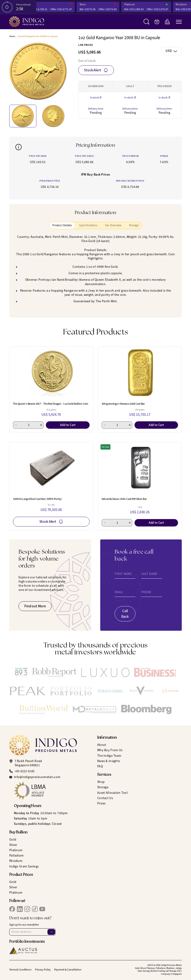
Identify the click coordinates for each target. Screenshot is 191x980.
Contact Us (105, 798)
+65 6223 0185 (25, 771)
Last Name (149, 574)
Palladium (17, 856)
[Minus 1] (16, 425)
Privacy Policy (43, 970)
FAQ (100, 766)
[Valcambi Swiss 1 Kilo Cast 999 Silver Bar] (140, 468)
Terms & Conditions (20, 970)
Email (119, 592)
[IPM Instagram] (27, 909)
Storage (103, 787)
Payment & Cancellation (68, 970)
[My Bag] (157, 22)
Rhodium (185, 5)
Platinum (134, 5)
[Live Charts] (167, 22)
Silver (87, 5)
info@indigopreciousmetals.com (37, 777)
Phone (146, 592)
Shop (101, 782)
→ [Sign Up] (51, 932)
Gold (13, 840)
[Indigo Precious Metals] (27, 22)
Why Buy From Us (110, 750)
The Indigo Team (109, 756)
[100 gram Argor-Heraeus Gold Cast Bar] (140, 373)
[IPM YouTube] (42, 909)
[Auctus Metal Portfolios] (23, 951)
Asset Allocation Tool (113, 793)
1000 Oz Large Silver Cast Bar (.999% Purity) (37, 499)
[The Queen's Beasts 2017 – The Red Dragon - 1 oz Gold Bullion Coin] (51, 373)
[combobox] (172, 51)
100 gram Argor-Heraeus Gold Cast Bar (123, 404)
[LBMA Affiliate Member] (54, 791)
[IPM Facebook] (12, 909)
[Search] (146, 22)
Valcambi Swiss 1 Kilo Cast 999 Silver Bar (124, 499)
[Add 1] (41, 425)
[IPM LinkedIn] (20, 909)
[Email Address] (32, 932)
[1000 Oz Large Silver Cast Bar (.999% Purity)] (51, 468)
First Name (123, 574)
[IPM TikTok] (35, 909)
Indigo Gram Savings (24, 866)
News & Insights (109, 761)
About (102, 745)
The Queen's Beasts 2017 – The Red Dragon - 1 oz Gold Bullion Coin (51, 404)
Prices (102, 803)
